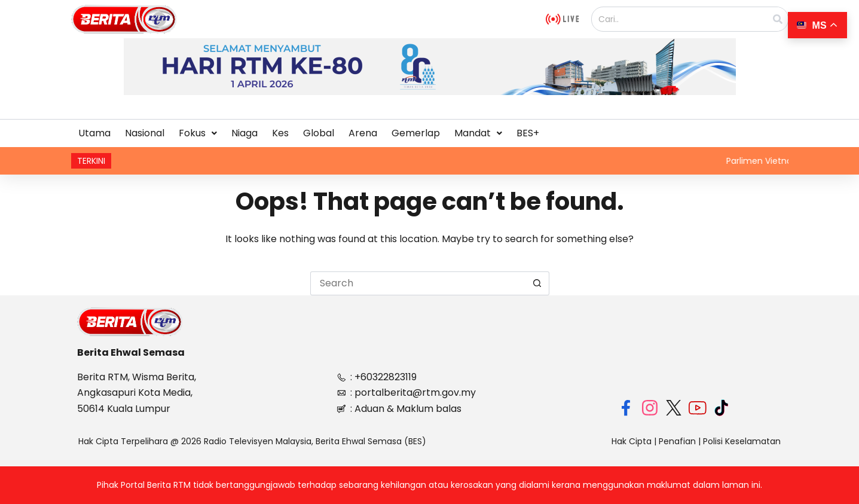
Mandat (478, 133)
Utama (94, 133)
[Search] (778, 19)
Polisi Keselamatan (742, 441)
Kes (280, 133)
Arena (363, 133)
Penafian (677, 441)
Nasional (145, 133)
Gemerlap (416, 133)
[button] (198, 133)
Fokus (198, 133)
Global (319, 133)
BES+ (528, 133)
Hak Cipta (632, 441)
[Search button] (537, 283)
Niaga (244, 133)
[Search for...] (418, 283)
